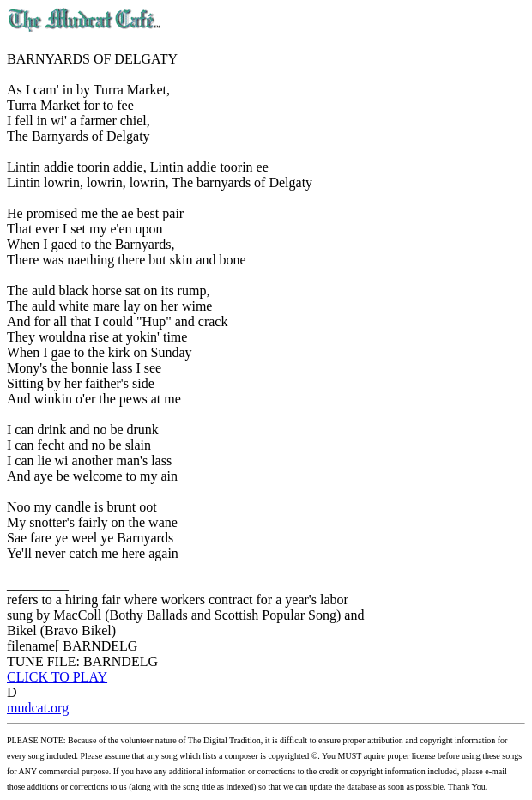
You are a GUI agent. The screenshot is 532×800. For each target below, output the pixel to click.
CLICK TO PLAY (57, 677)
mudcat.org (38, 708)
